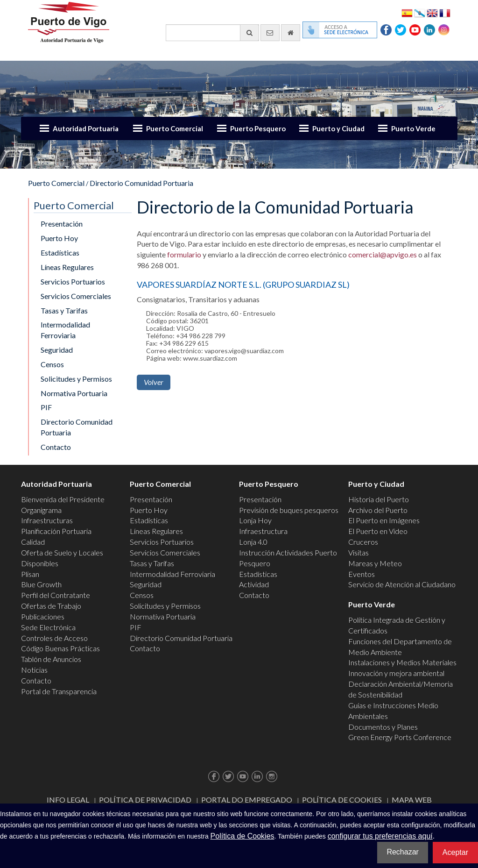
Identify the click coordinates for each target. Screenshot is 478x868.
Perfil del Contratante (56, 595)
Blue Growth (41, 584)
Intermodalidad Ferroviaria (65, 330)
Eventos (362, 574)
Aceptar (455, 852)
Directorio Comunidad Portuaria (141, 183)
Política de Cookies (342, 800)
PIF (46, 407)
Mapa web (412, 800)
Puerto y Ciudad (338, 128)
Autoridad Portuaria (86, 128)
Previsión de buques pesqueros (289, 510)
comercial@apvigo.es (383, 254)
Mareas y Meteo (375, 563)
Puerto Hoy (59, 238)
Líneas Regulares (67, 267)
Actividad (254, 584)
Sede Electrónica (48, 627)
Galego (420, 12)
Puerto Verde (413, 128)
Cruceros (363, 542)
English (432, 12)
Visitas (358, 552)
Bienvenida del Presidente (63, 499)
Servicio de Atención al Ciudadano (402, 584)
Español (407, 12)
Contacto (56, 447)
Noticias (34, 670)
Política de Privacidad (145, 800)
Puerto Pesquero (258, 128)
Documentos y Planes (383, 727)
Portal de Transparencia (59, 691)
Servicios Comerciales (76, 296)
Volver (154, 382)
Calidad (33, 542)
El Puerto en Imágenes (384, 520)
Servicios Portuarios (73, 281)
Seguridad (57, 350)
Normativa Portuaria (74, 393)
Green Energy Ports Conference (400, 737)
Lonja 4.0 (253, 542)
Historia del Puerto (379, 499)
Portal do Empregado (247, 800)
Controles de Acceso (54, 638)
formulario (184, 254)
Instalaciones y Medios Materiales (402, 662)
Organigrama (41, 510)
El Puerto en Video (378, 531)
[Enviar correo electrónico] (270, 33)
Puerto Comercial (175, 128)
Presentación (62, 224)
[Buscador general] (212, 33)
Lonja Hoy (255, 520)
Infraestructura (263, 531)
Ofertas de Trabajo (51, 606)
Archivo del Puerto (378, 510)
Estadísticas (60, 253)
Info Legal (68, 800)
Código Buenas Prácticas (60, 648)
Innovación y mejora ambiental (396, 673)
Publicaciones (43, 616)
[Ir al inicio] (291, 33)
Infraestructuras (47, 520)
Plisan (30, 574)
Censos (52, 364)
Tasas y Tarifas (64, 310)
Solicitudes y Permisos (76, 379)
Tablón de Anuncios (51, 659)
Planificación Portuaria (56, 531)
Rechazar (402, 852)
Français (445, 12)
